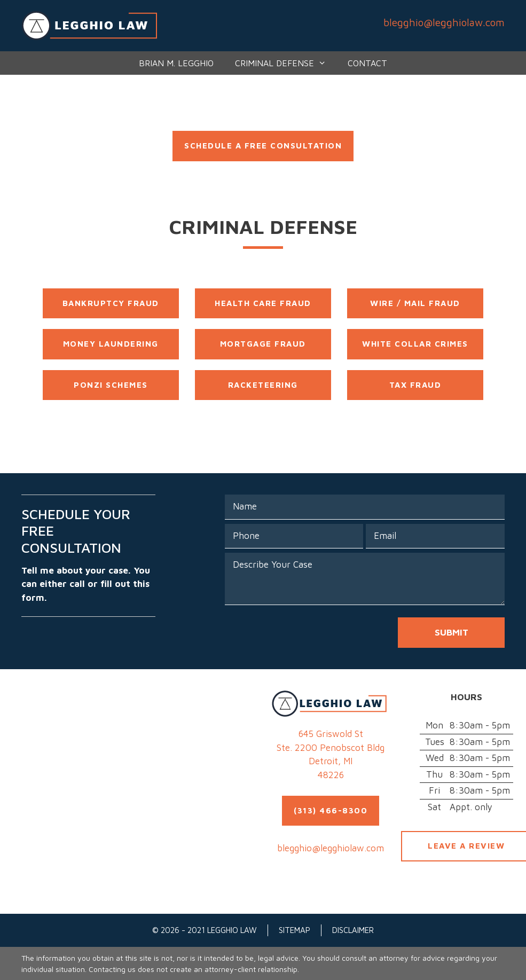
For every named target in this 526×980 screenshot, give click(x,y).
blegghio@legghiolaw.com (444, 22)
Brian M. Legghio (176, 63)
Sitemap (295, 930)
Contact (367, 63)
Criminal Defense (286, 63)
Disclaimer (353, 930)
